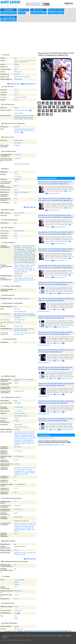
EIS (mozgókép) (18, 432)
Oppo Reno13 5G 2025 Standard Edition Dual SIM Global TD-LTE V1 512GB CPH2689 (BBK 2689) (55, 333)
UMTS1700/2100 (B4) (30, 249)
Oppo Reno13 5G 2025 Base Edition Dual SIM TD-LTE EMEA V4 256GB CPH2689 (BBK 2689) (56, 317)
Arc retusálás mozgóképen (24, 442)
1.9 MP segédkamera (19, 456)
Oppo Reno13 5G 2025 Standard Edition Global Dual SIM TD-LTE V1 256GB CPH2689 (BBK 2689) (56, 402)
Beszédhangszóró (27, 278)
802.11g (30, 329)
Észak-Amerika (18, 610)
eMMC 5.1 (17, 155)
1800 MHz (17, 143)
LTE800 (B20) (31, 258)
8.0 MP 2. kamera (19, 509)
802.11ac (23, 330)
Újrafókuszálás (32, 437)
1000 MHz (17, 215)
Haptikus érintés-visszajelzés (21, 77)
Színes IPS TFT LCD (19, 192)
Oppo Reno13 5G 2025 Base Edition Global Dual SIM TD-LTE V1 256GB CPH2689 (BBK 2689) (56, 385)
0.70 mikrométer (18, 407)
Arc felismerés (28, 119)
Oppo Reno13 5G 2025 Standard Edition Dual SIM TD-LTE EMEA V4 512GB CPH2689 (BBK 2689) (55, 368)
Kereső (3, 13)
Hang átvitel (17, 278)
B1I (15, 391)
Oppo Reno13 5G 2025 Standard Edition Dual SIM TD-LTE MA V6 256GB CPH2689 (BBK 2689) (55, 284)
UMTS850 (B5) (20, 251)
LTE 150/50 (28, 270)
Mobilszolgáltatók (9, 17)
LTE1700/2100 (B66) (25, 263)
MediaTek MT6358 (19, 231)
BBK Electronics (18, 72)
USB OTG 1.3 (25, 316)
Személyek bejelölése (28, 440)
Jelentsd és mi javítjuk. (59, 445)
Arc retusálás (28, 442)
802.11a (16, 329)
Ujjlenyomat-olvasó (19, 553)
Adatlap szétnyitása (14, 84)
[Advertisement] (38, 37)
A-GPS (24, 379)
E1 (15, 387)
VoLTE (18, 282)
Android (16, 108)
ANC (27, 280)
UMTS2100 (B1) (26, 247)
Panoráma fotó (32, 438)
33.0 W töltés (18, 322)
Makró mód (33, 468)
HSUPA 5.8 (17, 267)
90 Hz (15, 199)
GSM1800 (31, 246)
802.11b (23, 329)
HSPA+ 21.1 (29, 267)
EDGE (21, 265)
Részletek (68, 191)
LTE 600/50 (23, 272)
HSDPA (22, 267)
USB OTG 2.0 (33, 316)
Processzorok (39, 10)
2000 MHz (17, 127)
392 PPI (16, 190)
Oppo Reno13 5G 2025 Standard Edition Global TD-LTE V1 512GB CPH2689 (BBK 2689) (56, 351)
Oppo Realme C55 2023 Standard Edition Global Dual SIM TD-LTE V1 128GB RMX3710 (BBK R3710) (55, 216)
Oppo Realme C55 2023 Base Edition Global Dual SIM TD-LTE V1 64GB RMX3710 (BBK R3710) (55, 183)
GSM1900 (17, 247)
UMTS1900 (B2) (18, 249)
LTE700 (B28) (20, 259)
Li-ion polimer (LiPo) (19, 580)
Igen (15, 203)
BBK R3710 (17, 74)
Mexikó (16, 607)
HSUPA (32, 265)
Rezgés (16, 280)
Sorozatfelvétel (23, 437)
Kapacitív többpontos (20, 299)
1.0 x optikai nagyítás (19, 413)
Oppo (15, 58)
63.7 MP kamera (18, 411)
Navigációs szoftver (27, 116)
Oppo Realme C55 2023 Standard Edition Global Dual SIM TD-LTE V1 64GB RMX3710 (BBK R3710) (55, 200)
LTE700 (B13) (22, 258)
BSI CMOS (17, 403)
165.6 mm (17, 92)
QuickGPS (17, 381)
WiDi (33, 333)
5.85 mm (16, 182)
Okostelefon (17, 79)
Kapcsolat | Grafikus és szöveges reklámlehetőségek (39, 636)
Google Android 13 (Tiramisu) (22, 110)
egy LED (16, 429)
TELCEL (16, 613)
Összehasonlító (9, 13)
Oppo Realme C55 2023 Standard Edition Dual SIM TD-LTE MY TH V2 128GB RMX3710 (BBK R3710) (55, 250)
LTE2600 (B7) (26, 256)
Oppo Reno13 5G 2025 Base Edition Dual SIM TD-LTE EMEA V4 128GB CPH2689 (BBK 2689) (56, 300)
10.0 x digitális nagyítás (20, 416)
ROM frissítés (24, 10)
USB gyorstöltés (28, 314)
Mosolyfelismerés (19, 442)
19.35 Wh (17, 595)
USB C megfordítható (19, 320)
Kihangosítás (22, 280)
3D (15, 547)
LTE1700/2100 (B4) (28, 254)
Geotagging (29, 379)
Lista (15, 13)
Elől (15, 502)
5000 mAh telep (18, 591)
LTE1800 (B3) (17, 254)
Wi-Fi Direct (17, 333)
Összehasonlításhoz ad (29, 84)
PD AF (16, 418)
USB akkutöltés (18, 314)
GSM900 (23, 246)
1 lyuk (16, 172)
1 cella (16, 584)
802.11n (16, 330)
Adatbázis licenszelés (19, 636)
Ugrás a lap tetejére (7, 636)
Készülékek (9, 10)
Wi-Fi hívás (19, 335)
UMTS (26, 265)
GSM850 (16, 246)
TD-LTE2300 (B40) (21, 261)
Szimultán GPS (18, 379)
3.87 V (16, 587)
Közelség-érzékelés (19, 554)
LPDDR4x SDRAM (19, 140)
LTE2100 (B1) (18, 253)
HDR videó (24, 434)
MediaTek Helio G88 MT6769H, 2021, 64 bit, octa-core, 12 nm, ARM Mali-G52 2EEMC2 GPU (25, 131)
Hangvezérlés (18, 116)
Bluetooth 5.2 (18, 326)
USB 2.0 (16, 309)
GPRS (15, 265)
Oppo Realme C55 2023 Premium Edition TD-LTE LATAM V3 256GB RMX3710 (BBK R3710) (48, 631)
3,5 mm (16, 238)
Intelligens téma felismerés (21, 474)
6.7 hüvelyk (17, 177)
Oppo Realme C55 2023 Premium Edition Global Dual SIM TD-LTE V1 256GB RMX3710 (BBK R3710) (55, 267)
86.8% (16, 186)
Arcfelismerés (18, 440)
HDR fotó (16, 434)
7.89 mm (16, 95)
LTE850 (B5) (17, 256)
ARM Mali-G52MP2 (19, 213)
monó (16, 233)
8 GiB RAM (17, 145)
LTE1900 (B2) (27, 253)
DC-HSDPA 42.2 (26, 268)
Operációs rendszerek (56, 10)
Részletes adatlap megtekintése (47, 438)
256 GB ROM (17, 158)
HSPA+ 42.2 (17, 268)
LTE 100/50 (19, 270)
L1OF (15, 383)
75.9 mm (16, 90)
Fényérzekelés (30, 553)
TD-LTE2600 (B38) (30, 259)
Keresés (46, 4)
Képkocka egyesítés (28, 432)
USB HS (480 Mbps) (19, 311)
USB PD (17, 317)
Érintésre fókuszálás (22, 438)
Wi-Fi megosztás (25, 333)
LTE (34, 268)
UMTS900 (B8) (30, 251)
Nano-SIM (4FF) (18, 276)
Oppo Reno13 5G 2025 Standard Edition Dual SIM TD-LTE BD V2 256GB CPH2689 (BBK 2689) (55, 420)
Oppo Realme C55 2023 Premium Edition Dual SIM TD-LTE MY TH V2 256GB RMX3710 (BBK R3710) (56, 233)
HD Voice (33, 280)
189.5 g (16, 100)
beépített (16, 582)
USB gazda (17, 316)
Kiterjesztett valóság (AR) (21, 117)
